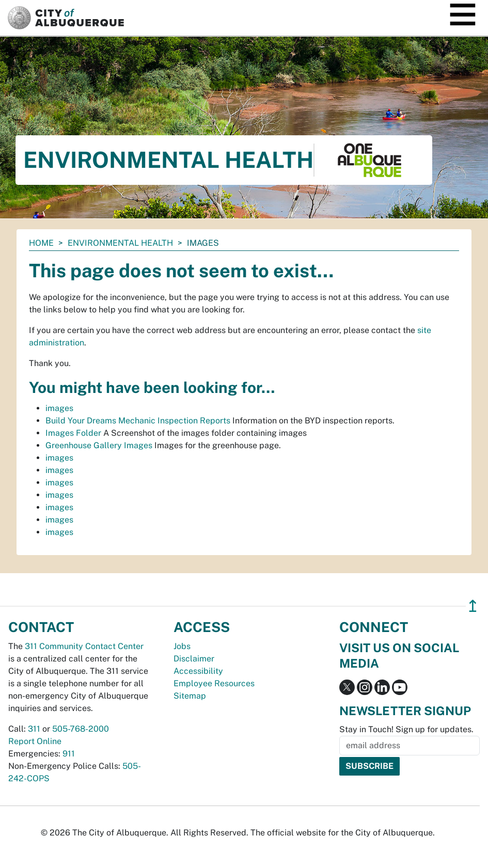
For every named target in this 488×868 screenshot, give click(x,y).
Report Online (35, 741)
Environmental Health (120, 243)
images (59, 408)
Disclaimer (194, 659)
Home (41, 243)
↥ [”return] (473, 606)
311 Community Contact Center (84, 646)
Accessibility (198, 671)
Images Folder (73, 433)
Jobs (182, 646)
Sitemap (190, 696)
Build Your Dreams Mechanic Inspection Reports (138, 421)
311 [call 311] (34, 729)
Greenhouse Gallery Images (99, 445)
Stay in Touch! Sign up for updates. (406, 729)
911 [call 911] (69, 754)
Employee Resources (214, 683)
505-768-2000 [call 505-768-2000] (81, 729)
